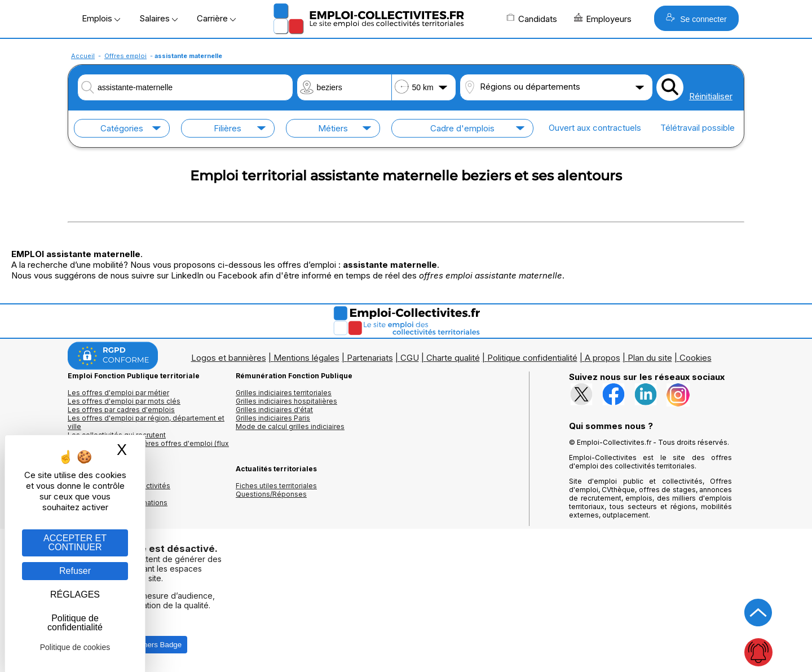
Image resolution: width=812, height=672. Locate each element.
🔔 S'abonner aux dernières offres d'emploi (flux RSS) (148, 448)
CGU (410, 358)
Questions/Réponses (271, 494)
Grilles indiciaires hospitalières (286, 401)
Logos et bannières (229, 358)
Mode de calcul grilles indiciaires (290, 426)
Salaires (158, 18)
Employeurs (603, 19)
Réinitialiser (711, 96)
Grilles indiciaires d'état (274, 410)
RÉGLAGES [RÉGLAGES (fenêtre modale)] (75, 594)
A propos (603, 358)
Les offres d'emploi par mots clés (124, 401)
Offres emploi (125, 56)
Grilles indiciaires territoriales (284, 393)
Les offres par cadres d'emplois (121, 410)
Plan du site (650, 358)
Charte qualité (453, 358)
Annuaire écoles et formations (118, 503)
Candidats (532, 19)
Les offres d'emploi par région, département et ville (146, 422)
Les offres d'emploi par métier (118, 393)
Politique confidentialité (532, 358)
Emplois (101, 18)
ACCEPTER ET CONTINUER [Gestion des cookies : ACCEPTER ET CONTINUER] (75, 543)
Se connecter (696, 18)
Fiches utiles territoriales (276, 486)
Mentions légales (306, 358)
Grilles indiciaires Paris (273, 418)
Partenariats (370, 358)
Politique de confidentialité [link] (75, 623)
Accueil (83, 56)
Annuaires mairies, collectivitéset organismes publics (119, 490)
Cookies (696, 358)
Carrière (216, 18)
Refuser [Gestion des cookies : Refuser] (75, 571)
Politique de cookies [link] (75, 647)
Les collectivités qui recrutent (117, 435)
